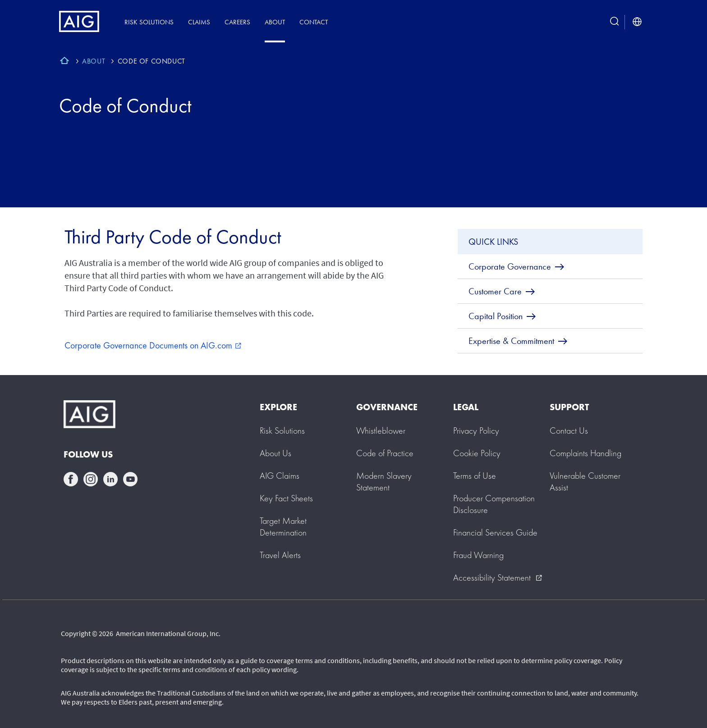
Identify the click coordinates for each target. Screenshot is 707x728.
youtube (130, 479)
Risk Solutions (149, 22)
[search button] (615, 22)
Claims (199, 22)
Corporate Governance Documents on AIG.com (153, 345)
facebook (71, 479)
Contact (314, 22)
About (275, 22)
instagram (91, 479)
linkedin (110, 479)
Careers (237, 22)
